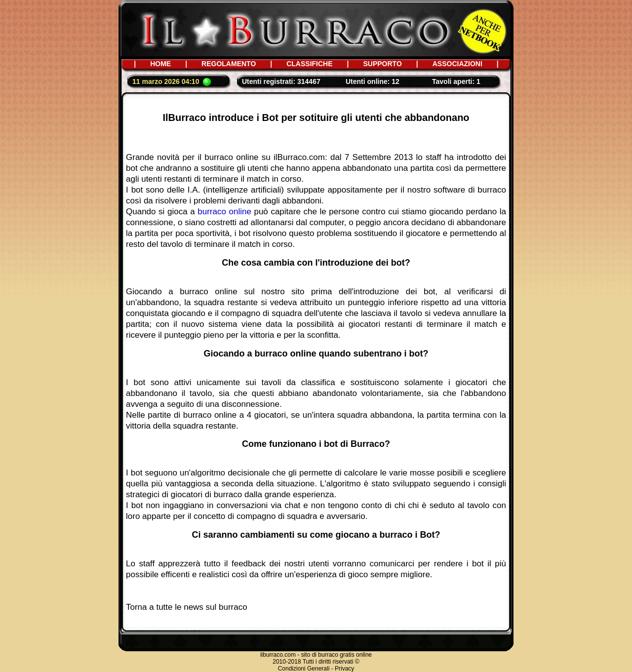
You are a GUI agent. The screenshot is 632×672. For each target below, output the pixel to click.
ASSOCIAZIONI (457, 64)
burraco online (224, 212)
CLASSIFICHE (309, 64)
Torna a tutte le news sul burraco (187, 607)
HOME (160, 64)
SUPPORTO (382, 64)
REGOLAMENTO (229, 64)
